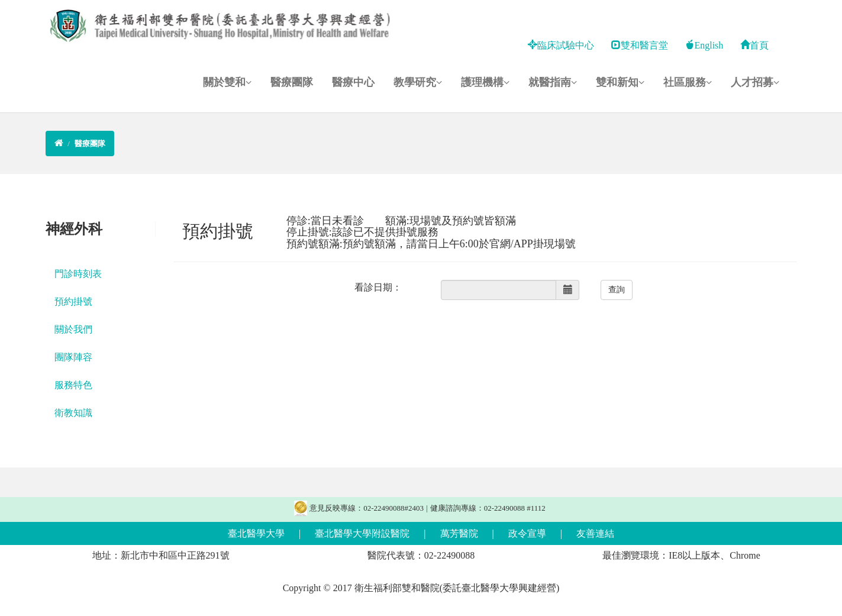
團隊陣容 (73, 357)
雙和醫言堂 (640, 45)
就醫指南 (553, 82)
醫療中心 (353, 82)
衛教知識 (73, 413)
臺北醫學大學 (256, 533)
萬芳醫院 (459, 533)
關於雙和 (227, 82)
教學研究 (418, 82)
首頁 (754, 45)
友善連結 (595, 533)
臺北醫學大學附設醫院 (362, 533)
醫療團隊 (292, 82)
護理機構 (485, 82)
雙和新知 (620, 82)
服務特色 (73, 385)
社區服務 (688, 82)
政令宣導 (527, 533)
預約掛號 (73, 301)
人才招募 (755, 82)
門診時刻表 (78, 274)
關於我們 (73, 329)
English (704, 45)
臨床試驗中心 (561, 45)
